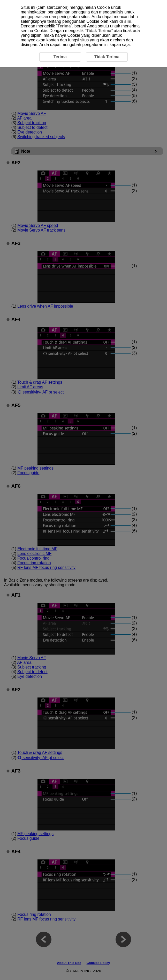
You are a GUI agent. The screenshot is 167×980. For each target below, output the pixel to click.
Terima (64, 26)
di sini (125, 21)
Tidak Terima (99, 31)
